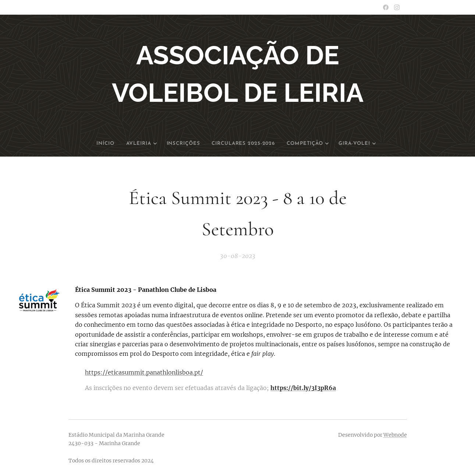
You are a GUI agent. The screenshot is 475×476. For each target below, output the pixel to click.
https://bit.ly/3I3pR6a (303, 388)
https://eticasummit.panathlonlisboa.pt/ (144, 372)
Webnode (395, 435)
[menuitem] (100, 144)
